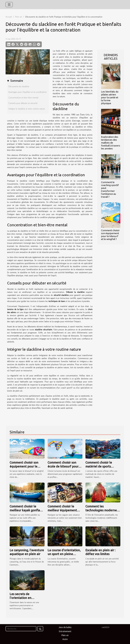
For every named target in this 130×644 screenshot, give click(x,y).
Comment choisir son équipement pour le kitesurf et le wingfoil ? (110, 235)
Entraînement (65, 631)
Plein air (19, 17)
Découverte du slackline (19, 86)
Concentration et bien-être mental (23, 98)
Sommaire (17, 81)
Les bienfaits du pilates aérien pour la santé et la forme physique (110, 97)
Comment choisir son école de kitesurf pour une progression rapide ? (65, 466)
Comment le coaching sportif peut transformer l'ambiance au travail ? (110, 189)
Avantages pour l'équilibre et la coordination (27, 92)
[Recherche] (21, 629)
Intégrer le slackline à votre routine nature (27, 109)
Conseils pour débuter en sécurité (23, 103)
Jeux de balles (65, 627)
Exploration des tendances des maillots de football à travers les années (111, 143)
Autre (65, 639)
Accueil (9, 17)
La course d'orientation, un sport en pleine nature (64, 554)
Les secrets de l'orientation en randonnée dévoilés (23, 598)
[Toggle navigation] (9, 5)
